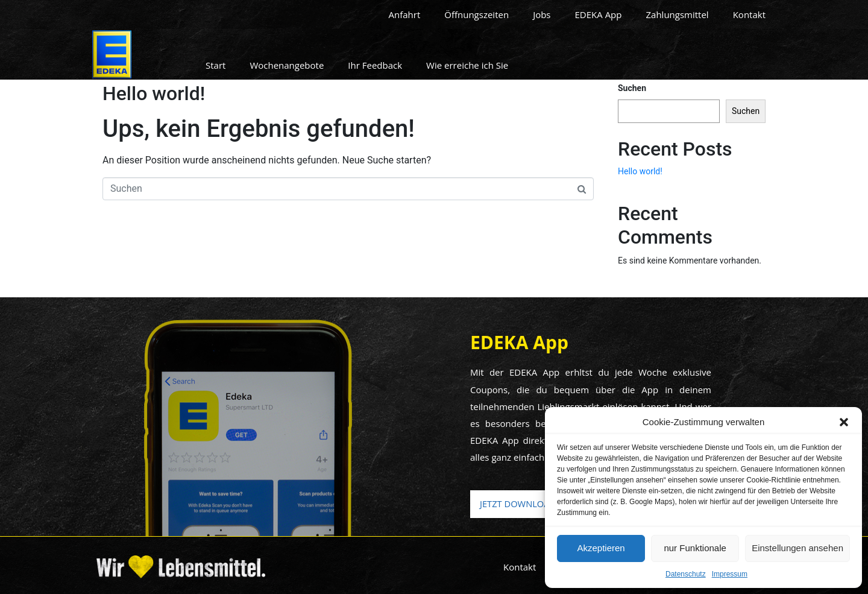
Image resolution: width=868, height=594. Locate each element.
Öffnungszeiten (476, 14)
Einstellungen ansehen (797, 548)
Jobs (542, 14)
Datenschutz (686, 574)
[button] (844, 422)
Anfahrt (405, 14)
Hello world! (154, 93)
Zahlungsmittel (677, 14)
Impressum (730, 574)
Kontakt (749, 14)
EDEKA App (599, 14)
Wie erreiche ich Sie (467, 65)
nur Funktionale (695, 548)
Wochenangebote (287, 65)
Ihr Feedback (375, 65)
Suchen (632, 88)
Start (215, 65)
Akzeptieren (601, 548)
